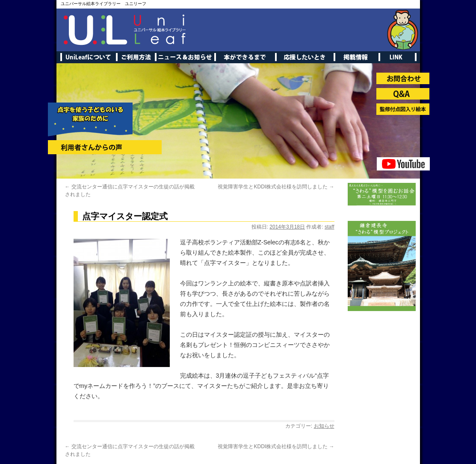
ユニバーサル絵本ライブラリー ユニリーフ (103, 4)
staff (329, 227)
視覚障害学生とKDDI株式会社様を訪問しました (276, 187)
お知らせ (324, 426)
